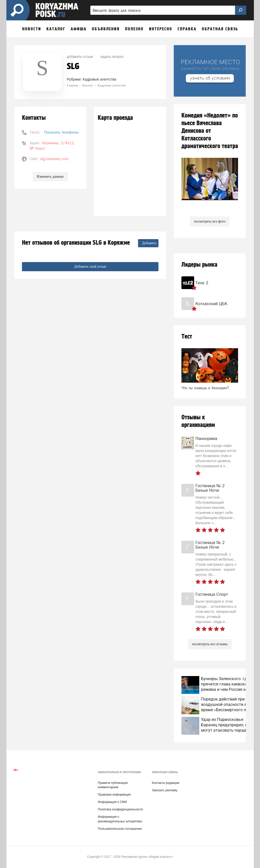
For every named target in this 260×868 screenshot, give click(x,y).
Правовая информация (114, 795)
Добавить (149, 243)
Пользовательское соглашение (120, 829)
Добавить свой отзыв (90, 267)
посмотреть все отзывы (210, 644)
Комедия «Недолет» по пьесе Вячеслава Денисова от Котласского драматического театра (210, 131)
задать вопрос (112, 57)
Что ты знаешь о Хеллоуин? (205, 388)
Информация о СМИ (112, 802)
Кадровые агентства (100, 79)
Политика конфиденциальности (120, 809)
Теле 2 (202, 283)
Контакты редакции (165, 783)
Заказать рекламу (165, 790)
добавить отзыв (80, 57)
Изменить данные (50, 177)
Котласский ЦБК (211, 304)
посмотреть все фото (210, 221)
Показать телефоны (61, 132)
